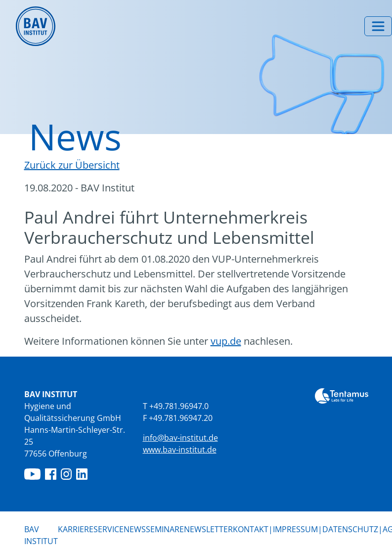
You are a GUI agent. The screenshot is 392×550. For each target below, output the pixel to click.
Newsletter (208, 529)
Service (109, 529)
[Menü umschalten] (378, 26)
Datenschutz (350, 529)
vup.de (226, 341)
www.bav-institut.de (180, 450)
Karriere (76, 529)
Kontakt (251, 529)
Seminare (165, 529)
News (135, 529)
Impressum (295, 529)
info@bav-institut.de (180, 438)
